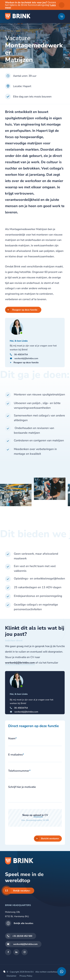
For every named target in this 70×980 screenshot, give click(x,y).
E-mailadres (16, 755)
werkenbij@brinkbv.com (20, 663)
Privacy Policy (26, 976)
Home (8, 28)
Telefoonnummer (19, 771)
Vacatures (23, 28)
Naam (12, 738)
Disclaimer (12, 976)
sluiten (62, 5)
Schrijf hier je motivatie (22, 787)
